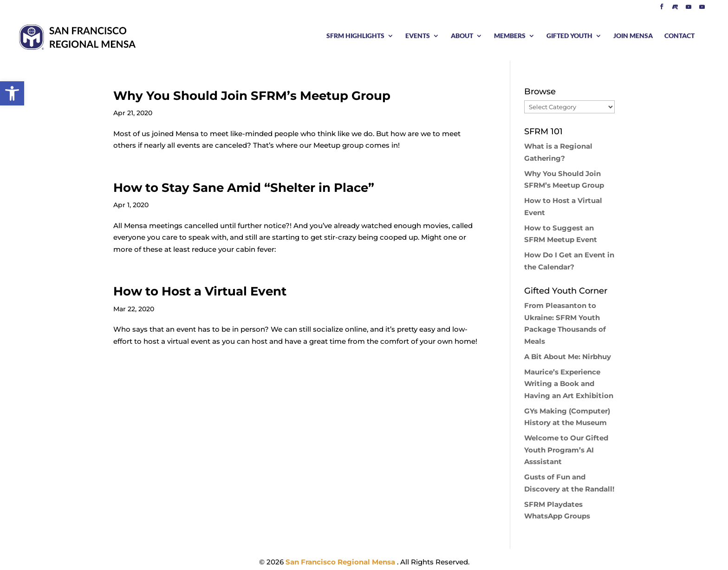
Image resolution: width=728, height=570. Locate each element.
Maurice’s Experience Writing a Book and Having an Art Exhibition (569, 384)
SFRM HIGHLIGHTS (355, 36)
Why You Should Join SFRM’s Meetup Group (252, 96)
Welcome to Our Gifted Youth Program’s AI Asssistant (566, 450)
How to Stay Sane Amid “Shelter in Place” (244, 188)
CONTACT (679, 36)
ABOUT (462, 36)
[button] (12, 93)
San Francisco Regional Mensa (341, 562)
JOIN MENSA (633, 36)
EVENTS (418, 36)
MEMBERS (510, 36)
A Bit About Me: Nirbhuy (568, 357)
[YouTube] (689, 9)
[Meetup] (675, 9)
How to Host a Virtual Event (200, 291)
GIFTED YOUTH (569, 36)
